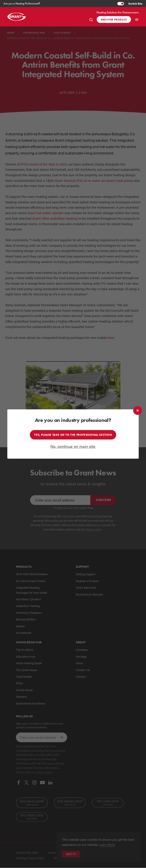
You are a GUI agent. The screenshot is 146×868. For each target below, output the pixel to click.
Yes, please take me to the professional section (73, 434)
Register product (114, 19)
